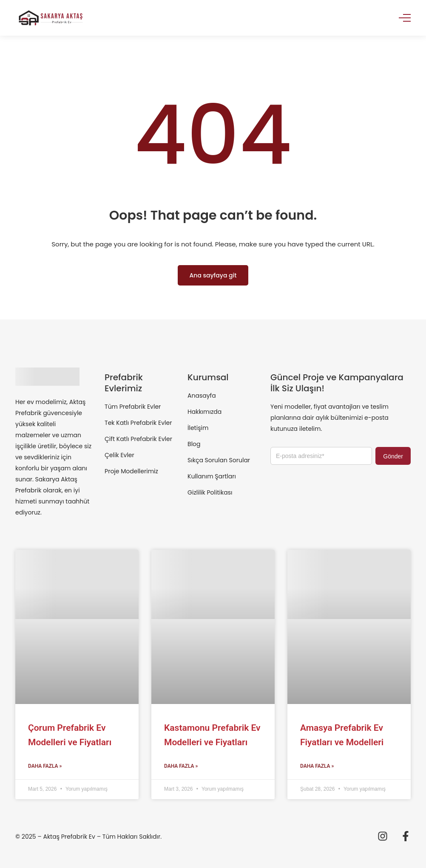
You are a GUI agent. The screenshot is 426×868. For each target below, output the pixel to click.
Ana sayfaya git (213, 275)
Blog (194, 444)
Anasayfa (202, 396)
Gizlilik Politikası (210, 492)
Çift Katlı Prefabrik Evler (138, 439)
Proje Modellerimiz (131, 471)
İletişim (198, 428)
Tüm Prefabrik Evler (133, 407)
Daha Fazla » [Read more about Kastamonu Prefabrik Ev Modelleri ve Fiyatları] (181, 766)
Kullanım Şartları (212, 476)
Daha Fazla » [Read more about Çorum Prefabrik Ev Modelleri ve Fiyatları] (45, 766)
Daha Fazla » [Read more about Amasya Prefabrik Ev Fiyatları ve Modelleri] (317, 766)
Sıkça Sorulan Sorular (219, 460)
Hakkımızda (204, 412)
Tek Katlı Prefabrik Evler (138, 423)
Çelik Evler (119, 455)
